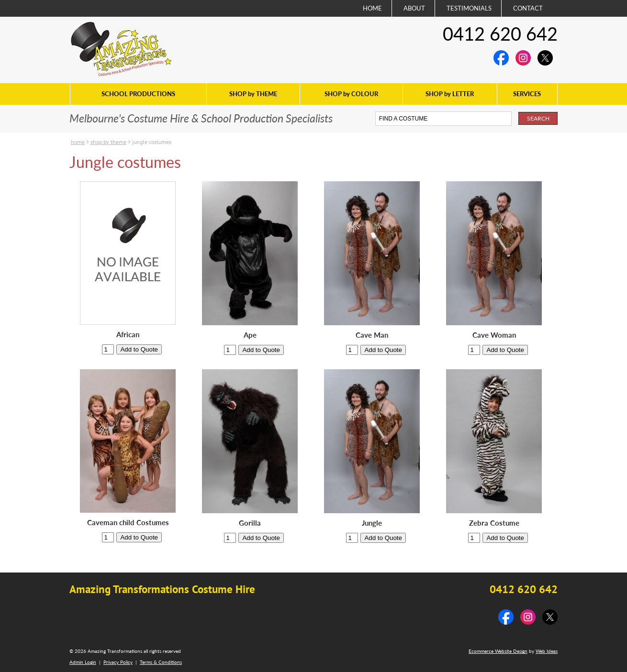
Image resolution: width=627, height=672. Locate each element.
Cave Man (372, 335)
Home (78, 142)
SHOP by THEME (253, 94)
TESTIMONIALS (469, 8)
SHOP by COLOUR (351, 94)
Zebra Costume (494, 523)
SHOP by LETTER (450, 94)
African (128, 335)
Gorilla (250, 523)
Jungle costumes (152, 142)
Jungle (372, 523)
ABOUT (414, 8)
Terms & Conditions (161, 662)
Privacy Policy (118, 662)
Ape (250, 335)
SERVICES (527, 94)
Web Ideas (547, 651)
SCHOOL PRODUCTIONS (138, 94)
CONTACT (528, 8)
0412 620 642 (500, 33)
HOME (372, 8)
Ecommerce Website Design (498, 651)
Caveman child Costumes (128, 523)
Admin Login (83, 662)
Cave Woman (494, 335)
